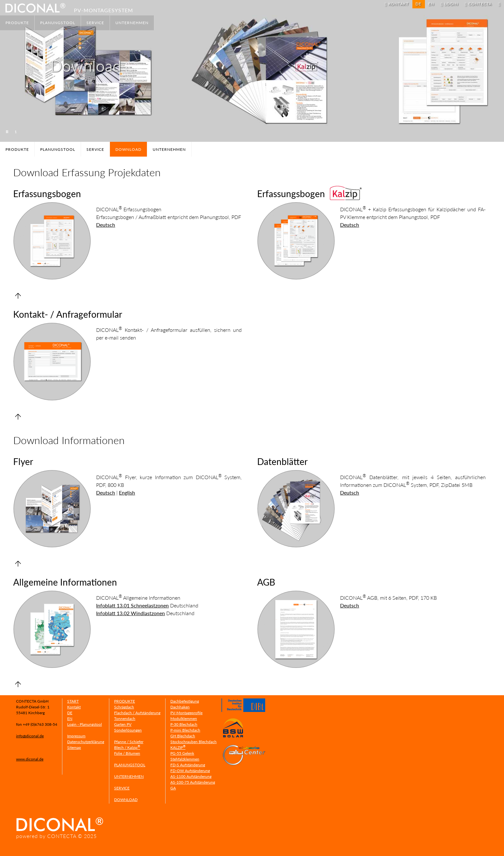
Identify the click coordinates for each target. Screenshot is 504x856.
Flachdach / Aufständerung (137, 713)
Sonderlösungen (128, 730)
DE (70, 713)
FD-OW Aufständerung (190, 771)
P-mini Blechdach (185, 730)
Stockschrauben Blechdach (194, 742)
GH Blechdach (183, 736)
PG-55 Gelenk (182, 753)
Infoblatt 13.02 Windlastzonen (130, 613)
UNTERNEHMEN (132, 23)
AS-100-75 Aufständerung (193, 782)
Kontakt (74, 707)
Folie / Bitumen (127, 753)
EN (431, 4)
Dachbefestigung (185, 701)
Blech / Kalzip (127, 747)
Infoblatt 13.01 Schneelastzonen (132, 605)
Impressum (76, 736)
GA (173, 788)
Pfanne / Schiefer (129, 742)
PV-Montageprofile (186, 713)
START (73, 701)
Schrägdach (124, 707)
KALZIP (178, 747)
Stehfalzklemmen (185, 759)
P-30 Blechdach (184, 724)
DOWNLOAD (126, 800)
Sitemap (74, 747)
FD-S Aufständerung (188, 765)
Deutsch (106, 225)
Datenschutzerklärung (86, 742)
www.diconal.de (30, 759)
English (127, 492)
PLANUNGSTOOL (58, 23)
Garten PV (123, 724)
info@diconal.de (30, 736)
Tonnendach (125, 719)
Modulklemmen (184, 719)
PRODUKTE (17, 23)
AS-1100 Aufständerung (191, 776)
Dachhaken (180, 707)
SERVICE (95, 23)
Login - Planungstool (85, 724)
